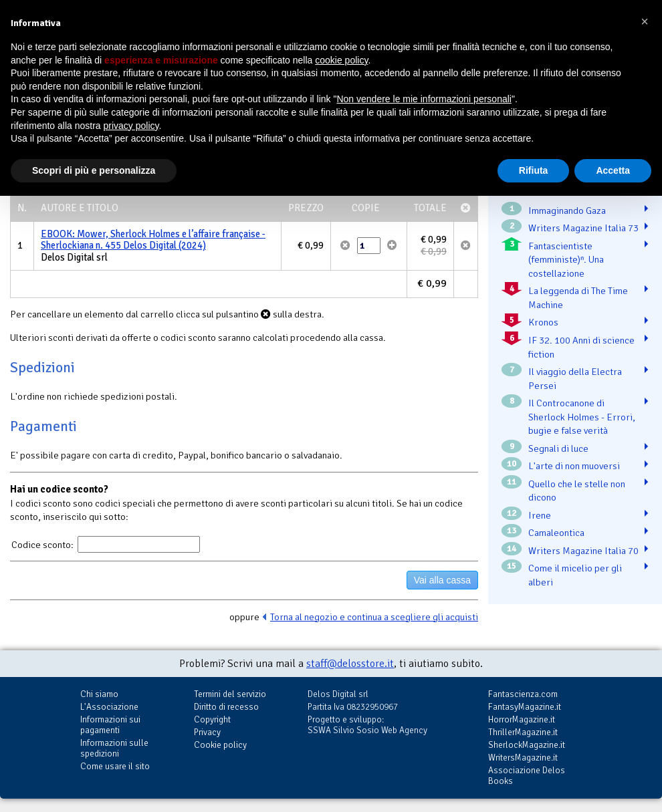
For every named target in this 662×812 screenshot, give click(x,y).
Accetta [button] (613, 170)
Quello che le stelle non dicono (577, 491)
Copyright (212, 719)
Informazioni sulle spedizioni (114, 748)
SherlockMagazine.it (527, 745)
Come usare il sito (115, 766)
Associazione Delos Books (527, 776)
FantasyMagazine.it (525, 707)
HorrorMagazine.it (522, 719)
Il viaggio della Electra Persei (575, 379)
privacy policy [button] (131, 126)
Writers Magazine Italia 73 (583, 228)
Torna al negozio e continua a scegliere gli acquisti (374, 617)
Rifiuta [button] (534, 170)
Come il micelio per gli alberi (575, 575)
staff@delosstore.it (350, 664)
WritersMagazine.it (523, 758)
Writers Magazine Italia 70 (583, 551)
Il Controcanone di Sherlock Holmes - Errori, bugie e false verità (582, 417)
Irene (540, 515)
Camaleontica (556, 533)
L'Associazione (109, 707)
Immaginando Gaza (567, 211)
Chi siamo (99, 694)
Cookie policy (220, 745)
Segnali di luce (558, 448)
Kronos (543, 322)
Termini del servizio (230, 694)
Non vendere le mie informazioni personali (424, 99)
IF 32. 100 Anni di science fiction (581, 347)
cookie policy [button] (341, 60)
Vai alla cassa (442, 580)
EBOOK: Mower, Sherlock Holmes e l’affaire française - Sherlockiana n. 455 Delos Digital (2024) (153, 240)
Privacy (207, 732)
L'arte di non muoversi (574, 466)
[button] (645, 21)
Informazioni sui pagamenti (110, 725)
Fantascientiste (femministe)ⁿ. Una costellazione (566, 260)
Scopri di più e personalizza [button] (94, 170)
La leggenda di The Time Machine (578, 298)
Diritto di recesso (226, 707)
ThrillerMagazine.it (523, 732)
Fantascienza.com (523, 694)
